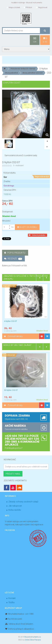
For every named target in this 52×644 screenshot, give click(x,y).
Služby (12, 602)
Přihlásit (28, 7)
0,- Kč (45, 40)
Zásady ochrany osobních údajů (23, 502)
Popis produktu (15, 253)
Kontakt (12, 598)
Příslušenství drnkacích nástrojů (23, 69)
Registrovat (42, 7)
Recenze (13, 259)
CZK (35, 40)
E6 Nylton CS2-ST (11, 390)
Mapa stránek (13, 7)
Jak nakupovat (15, 506)
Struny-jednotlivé (12, 73)
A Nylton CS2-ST (11, 321)
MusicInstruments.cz (33, 637)
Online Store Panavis (33, 640)
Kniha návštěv (15, 510)
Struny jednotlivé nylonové (33, 73)
